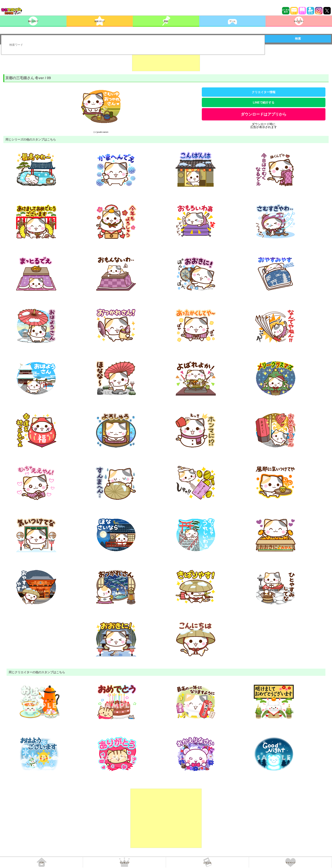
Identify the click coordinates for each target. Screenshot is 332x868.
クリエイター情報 (264, 92)
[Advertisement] (166, 61)
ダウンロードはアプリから (264, 114)
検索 (298, 39)
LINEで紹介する (264, 102)
